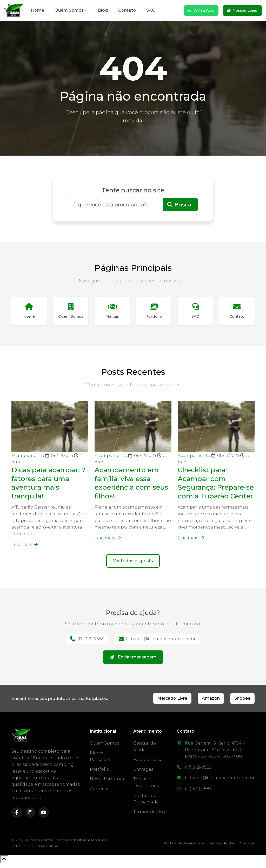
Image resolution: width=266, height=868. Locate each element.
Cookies (247, 848)
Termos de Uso (149, 817)
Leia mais (25, 547)
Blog (103, 10)
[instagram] (30, 817)
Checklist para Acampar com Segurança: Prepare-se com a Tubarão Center (215, 490)
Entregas (143, 774)
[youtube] (44, 817)
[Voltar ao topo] (4, 864)
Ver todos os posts (133, 565)
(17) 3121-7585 (87, 644)
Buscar (180, 205)
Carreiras (100, 793)
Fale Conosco (148, 764)
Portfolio (100, 774)
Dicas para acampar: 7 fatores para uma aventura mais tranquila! (49, 485)
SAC (151, 10)
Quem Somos (69, 10)
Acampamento (28, 458)
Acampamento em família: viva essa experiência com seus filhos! (129, 485)
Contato (127, 10)
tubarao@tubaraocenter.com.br (157, 644)
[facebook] (17, 817)
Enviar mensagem (133, 662)
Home (38, 10)
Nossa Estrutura (107, 784)
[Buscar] (115, 205)
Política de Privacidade (184, 848)
